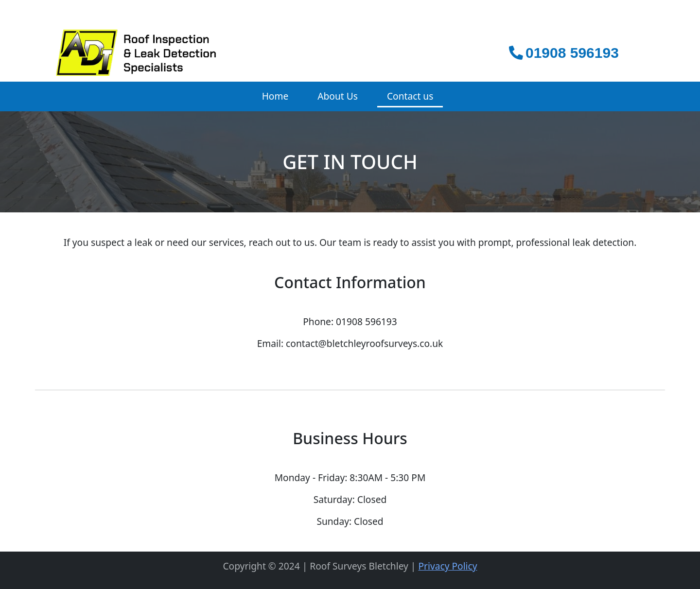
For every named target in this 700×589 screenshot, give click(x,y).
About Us (338, 96)
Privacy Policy (447, 566)
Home (275, 96)
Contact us (410, 96)
